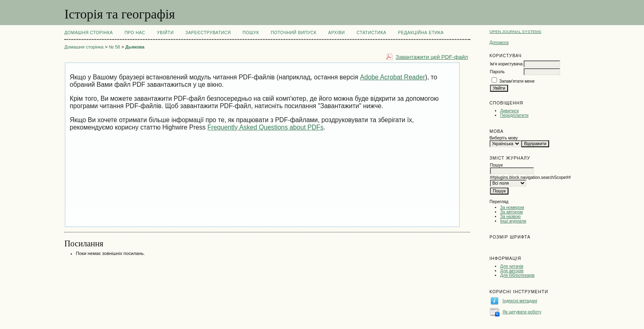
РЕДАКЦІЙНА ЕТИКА (421, 33)
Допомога (499, 43)
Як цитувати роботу (522, 312)
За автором (512, 212)
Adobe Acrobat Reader (393, 77)
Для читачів (512, 266)
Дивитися (510, 111)
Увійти (165, 33)
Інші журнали (513, 221)
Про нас (135, 33)
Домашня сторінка (89, 33)
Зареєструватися (208, 33)
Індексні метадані (520, 301)
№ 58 (115, 47)
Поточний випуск (293, 33)
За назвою (511, 217)
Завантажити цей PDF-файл (432, 57)
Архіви (337, 33)
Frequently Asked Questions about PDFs (266, 127)
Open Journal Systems (515, 31)
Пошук (251, 33)
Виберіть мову (504, 138)
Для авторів (512, 271)
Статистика (371, 33)
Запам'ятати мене (517, 81)
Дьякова (135, 47)
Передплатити (514, 115)
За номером (512, 207)
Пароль (497, 72)
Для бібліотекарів (517, 275)
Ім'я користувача (506, 64)
